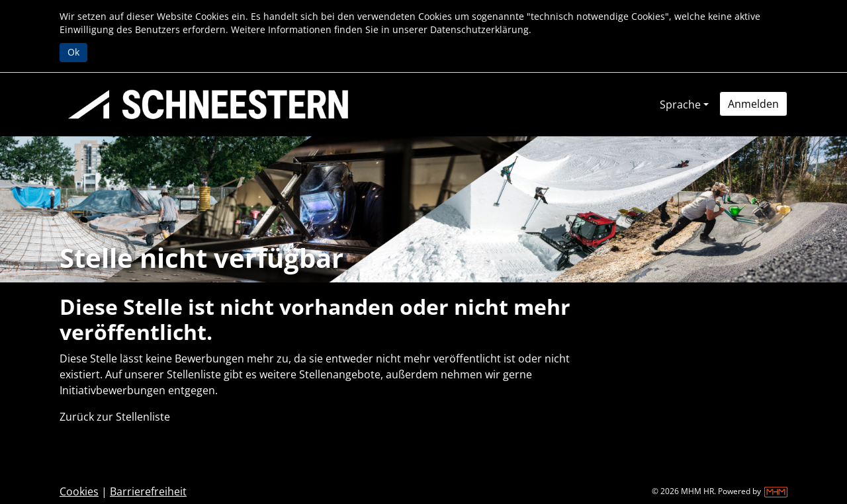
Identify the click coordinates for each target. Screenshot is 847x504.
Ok (73, 52)
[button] (753, 104)
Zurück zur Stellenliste (115, 417)
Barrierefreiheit (148, 491)
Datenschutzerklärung (479, 29)
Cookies (212, 16)
